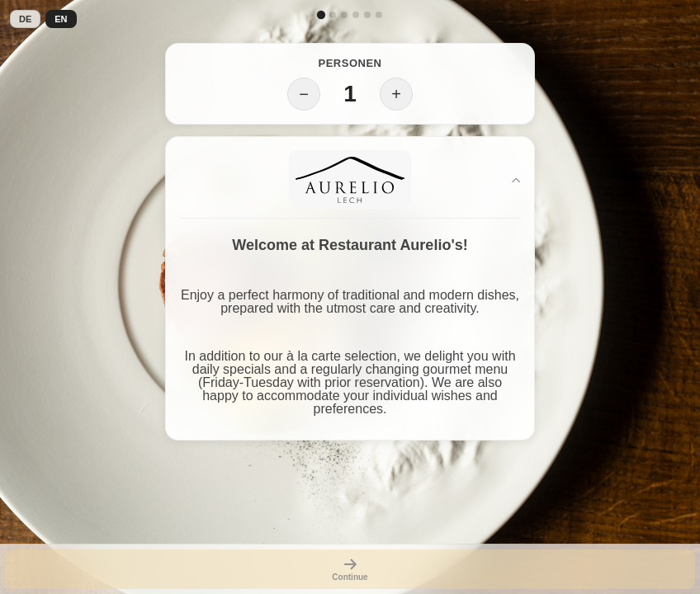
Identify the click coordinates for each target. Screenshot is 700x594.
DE (25, 19)
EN (61, 19)
